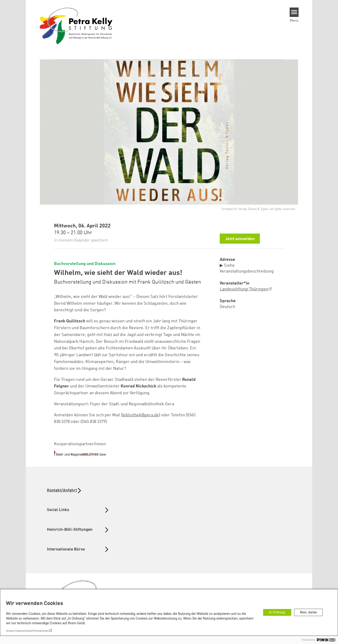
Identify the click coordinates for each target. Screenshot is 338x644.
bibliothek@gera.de (141, 415)
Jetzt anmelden (240, 239)
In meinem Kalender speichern (81, 240)
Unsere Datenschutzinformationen (27, 631)
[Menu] (294, 12)
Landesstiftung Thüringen (244, 289)
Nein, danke (308, 612)
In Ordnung (277, 612)
